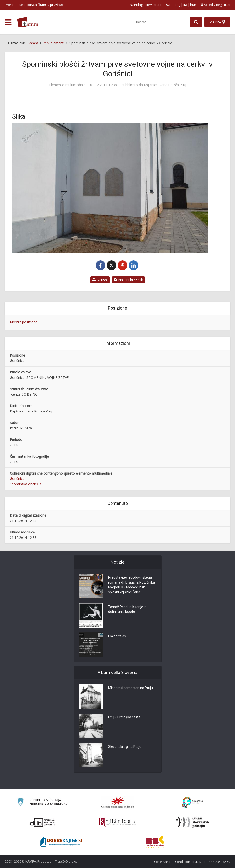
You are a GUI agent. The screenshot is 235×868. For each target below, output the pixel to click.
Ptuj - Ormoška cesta (124, 717)
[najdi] (196, 22)
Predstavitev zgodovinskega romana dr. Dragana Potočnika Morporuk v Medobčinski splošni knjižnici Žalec (131, 585)
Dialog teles (117, 636)
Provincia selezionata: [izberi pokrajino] (34, 5)
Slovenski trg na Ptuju (125, 747)
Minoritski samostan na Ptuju (130, 688)
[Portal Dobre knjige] (61, 842)
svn (169, 5)
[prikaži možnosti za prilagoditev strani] (146, 5)
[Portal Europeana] (193, 803)
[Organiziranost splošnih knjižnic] (118, 803)
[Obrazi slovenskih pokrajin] (193, 822)
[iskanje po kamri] (162, 22)
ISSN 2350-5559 (219, 862)
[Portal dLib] (43, 822)
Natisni (100, 280)
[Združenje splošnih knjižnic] (155, 842)
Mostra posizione (24, 322)
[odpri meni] (8, 22)
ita (185, 5)
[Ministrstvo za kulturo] (42, 803)
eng (177, 5)
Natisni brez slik (128, 280)
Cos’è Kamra (163, 862)
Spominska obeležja (26, 484)
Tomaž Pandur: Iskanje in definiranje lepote (127, 609)
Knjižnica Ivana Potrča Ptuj (165, 85)
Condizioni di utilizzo (190, 862)
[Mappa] (217, 22)
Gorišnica (17, 479)
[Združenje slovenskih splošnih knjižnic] (117, 822)
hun (193, 5)
